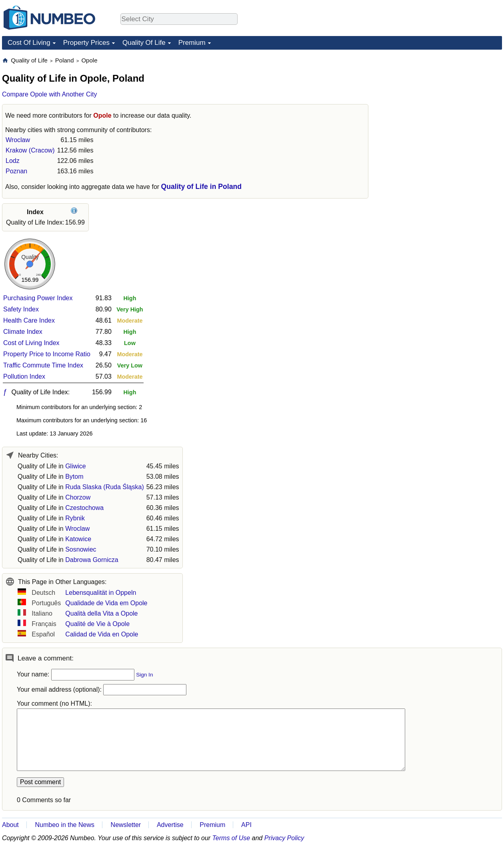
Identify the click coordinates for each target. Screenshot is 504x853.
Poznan (16, 171)
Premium (192, 43)
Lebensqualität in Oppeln (101, 593)
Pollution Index (24, 376)
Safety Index (21, 309)
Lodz (13, 161)
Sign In (144, 675)
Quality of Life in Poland (201, 187)
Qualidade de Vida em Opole (106, 603)
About (10, 825)
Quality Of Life (144, 43)
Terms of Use (231, 838)
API (246, 825)
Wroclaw (18, 140)
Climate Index (23, 332)
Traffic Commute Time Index (43, 365)
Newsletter (126, 825)
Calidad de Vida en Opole (102, 634)
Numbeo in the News (65, 825)
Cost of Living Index (31, 343)
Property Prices (86, 43)
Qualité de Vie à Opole (97, 624)
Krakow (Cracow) (30, 150)
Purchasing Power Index (38, 298)
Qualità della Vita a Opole (101, 613)
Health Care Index (29, 320)
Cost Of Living (29, 43)
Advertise (170, 825)
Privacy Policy (284, 838)
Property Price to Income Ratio (47, 354)
